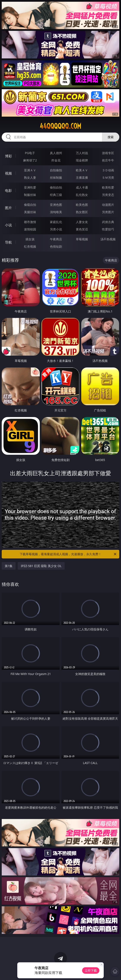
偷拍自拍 (56, 187)
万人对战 (82, 153)
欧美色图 (82, 205)
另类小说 (56, 229)
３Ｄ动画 (108, 170)
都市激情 (30, 222)
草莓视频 (82, 239)
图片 (8, 208)
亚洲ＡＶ (30, 170)
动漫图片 (108, 205)
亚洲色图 (56, 205)
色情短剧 (56, 246)
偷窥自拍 (30, 205)
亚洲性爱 (30, 187)
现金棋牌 (82, 160)
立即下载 (91, 970)
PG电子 (30, 153)
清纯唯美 (56, 212)
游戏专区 (108, 153)
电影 (8, 191)
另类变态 (108, 195)
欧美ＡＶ (82, 170)
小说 (8, 225)
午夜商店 (56, 239)
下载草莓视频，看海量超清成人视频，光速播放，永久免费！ (68, 554)
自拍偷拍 (56, 170)
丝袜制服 (56, 177)
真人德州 (56, 153)
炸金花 (56, 160)
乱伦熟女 (82, 195)
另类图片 (108, 212)
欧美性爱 (108, 187)
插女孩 (30, 239)
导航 (8, 242)
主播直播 (82, 177)
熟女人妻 (30, 177)
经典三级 (56, 195)
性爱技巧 (108, 229)
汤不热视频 (108, 239)
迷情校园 (30, 229)
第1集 (9, 566)
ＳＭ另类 (108, 177)
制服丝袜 (30, 195)
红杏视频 (30, 246)
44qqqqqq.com (60, 126)
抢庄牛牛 (108, 160)
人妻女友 (82, 222)
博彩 (8, 156)
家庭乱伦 (56, 222)
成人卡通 (82, 187)
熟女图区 (82, 212)
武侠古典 (108, 222)
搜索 (111, 137)
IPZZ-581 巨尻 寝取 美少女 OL (41, 566)
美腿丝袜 (30, 212)
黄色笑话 (82, 229)
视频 (8, 173)
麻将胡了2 (30, 160)
